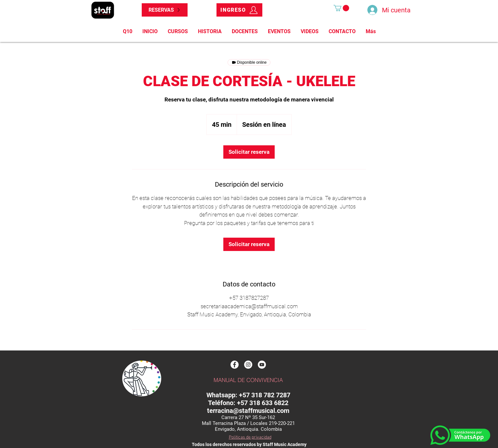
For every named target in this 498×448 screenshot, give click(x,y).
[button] (341, 8)
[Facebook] (235, 365)
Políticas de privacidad (250, 437)
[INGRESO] (239, 10)
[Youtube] (262, 365)
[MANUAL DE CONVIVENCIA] (248, 380)
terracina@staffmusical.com (248, 411)
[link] (249, 152)
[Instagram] (248, 365)
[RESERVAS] (165, 10)
